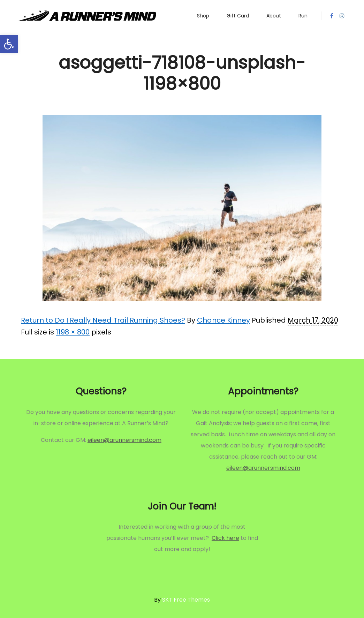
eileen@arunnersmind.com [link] (124, 440)
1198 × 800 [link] (73, 332)
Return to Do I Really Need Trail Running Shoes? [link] (103, 320)
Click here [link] (225, 538)
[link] (9, 44)
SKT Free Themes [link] (186, 600)
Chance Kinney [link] (223, 320)
